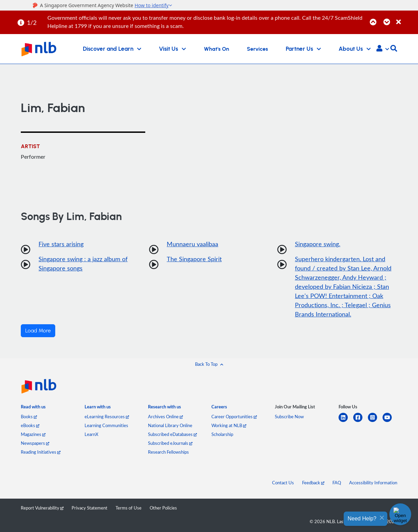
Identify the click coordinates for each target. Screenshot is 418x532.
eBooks (30, 425)
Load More (38, 331)
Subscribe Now (289, 417)
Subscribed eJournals (170, 443)
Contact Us (283, 483)
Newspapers (35, 443)
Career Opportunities (234, 417)
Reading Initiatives (41, 452)
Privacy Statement (89, 508)
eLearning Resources (107, 417)
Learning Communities (106, 425)
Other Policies (163, 508)
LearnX (91, 434)
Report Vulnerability (42, 508)
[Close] (406, 18)
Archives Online (165, 417)
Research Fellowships (168, 452)
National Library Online (170, 425)
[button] (383, 49)
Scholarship (222, 434)
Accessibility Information (373, 483)
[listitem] (33, 408)
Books (29, 417)
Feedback (313, 483)
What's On (217, 49)
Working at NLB (229, 425)
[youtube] (390, 421)
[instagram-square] (375, 421)
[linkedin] (346, 421)
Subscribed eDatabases (172, 434)
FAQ (337, 483)
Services (257, 49)
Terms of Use (129, 508)
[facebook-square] (361, 421)
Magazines (33, 434)
